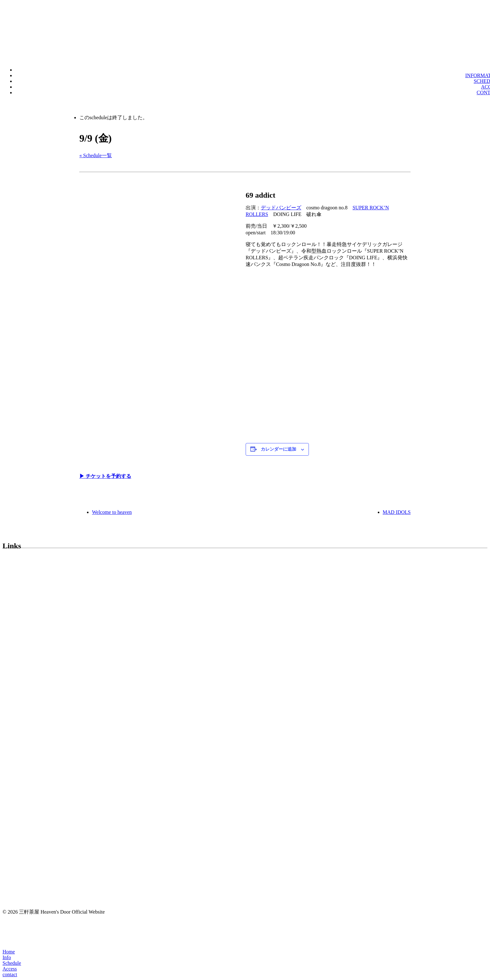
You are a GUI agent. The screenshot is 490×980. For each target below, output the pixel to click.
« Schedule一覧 (96, 155)
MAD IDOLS (397, 512)
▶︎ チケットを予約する (105, 476)
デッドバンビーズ (281, 208)
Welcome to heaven (112, 512)
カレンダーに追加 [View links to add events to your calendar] (279, 449)
